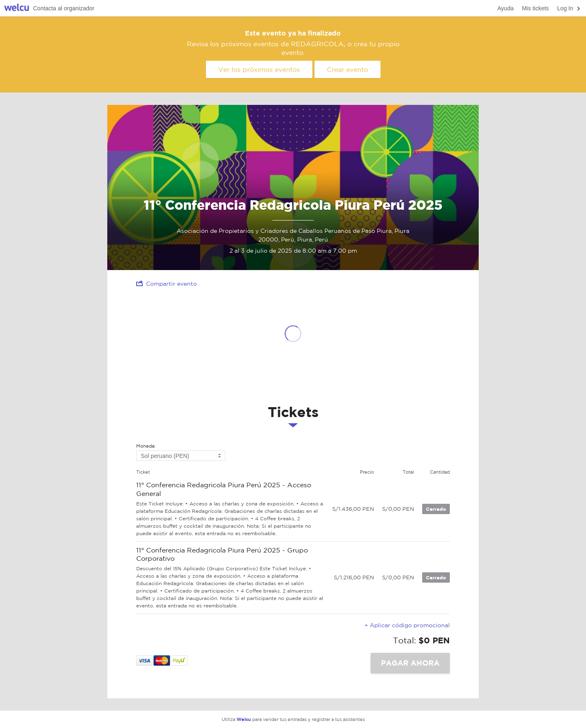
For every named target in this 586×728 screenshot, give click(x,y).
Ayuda (505, 8)
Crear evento (347, 69)
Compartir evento (167, 283)
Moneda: (146, 446)
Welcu (17, 8)
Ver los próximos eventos (259, 69)
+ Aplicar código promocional (407, 625)
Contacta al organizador (64, 8)
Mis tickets (535, 8)
